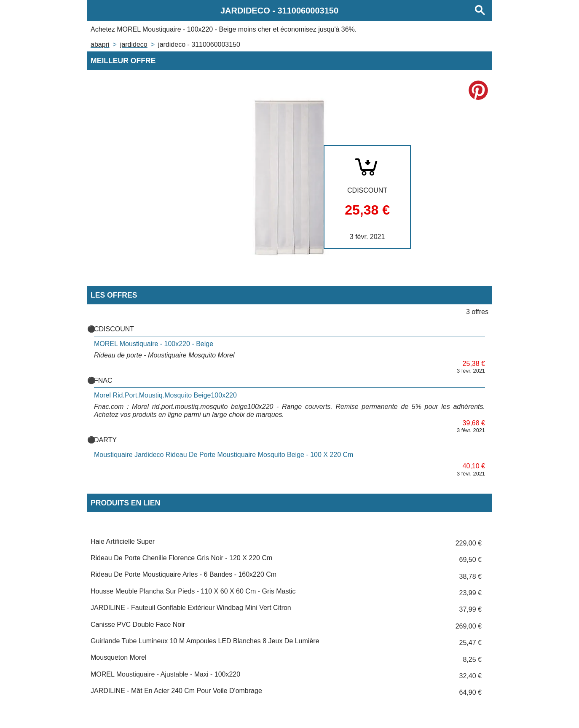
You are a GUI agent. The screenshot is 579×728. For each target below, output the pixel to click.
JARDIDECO (134, 44)
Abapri (100, 44)
